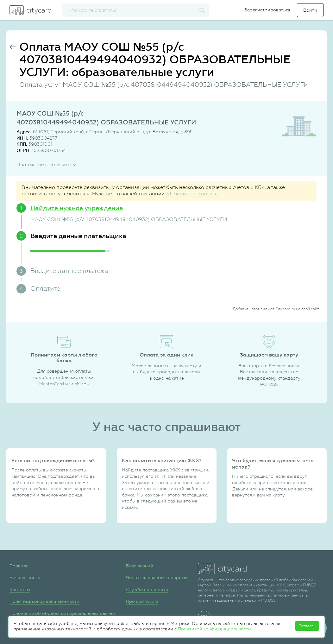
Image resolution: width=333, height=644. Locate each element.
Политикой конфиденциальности (214, 629)
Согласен (307, 626)
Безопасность (25, 578)
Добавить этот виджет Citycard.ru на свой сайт (276, 309)
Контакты (20, 590)
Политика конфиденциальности (44, 601)
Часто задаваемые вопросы (157, 578)
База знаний (140, 566)
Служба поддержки (147, 590)
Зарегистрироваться (267, 10)
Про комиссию (142, 601)
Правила (19, 566)
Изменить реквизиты (193, 194)
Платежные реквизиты (44, 164)
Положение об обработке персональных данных (63, 613)
